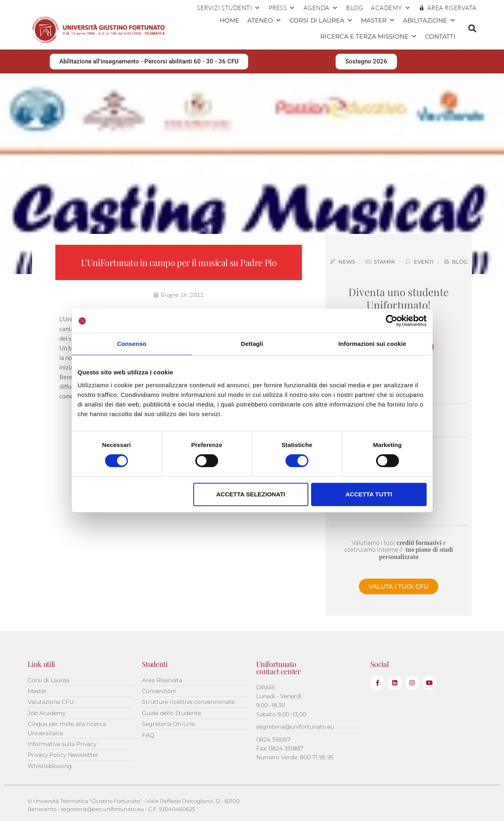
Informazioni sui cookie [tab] (372, 344)
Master (378, 20)
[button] (472, 28)
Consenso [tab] (132, 344)
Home (230, 20)
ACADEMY (391, 8)
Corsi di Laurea (321, 20)
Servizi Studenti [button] (229, 8)
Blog (354, 8)
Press (282, 8)
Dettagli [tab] (252, 344)
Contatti (440, 36)
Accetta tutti (369, 494)
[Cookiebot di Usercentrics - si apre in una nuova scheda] (392, 321)
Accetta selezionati (251, 494)
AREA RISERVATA (452, 8)
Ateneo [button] (264, 20)
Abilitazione (429, 20)
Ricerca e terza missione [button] (369, 37)
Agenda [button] (321, 8)
